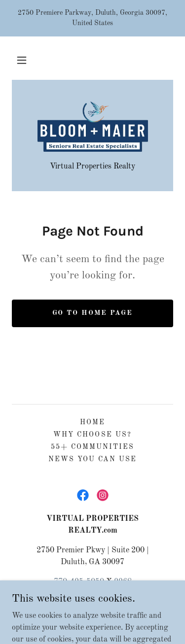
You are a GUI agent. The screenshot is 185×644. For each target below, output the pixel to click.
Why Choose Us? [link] (92, 435)
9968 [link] (123, 582)
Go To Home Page (92, 313)
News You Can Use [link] (92, 459)
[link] (93, 127)
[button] (22, 60)
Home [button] (92, 422)
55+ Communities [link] (92, 447)
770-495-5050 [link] (79, 582)
